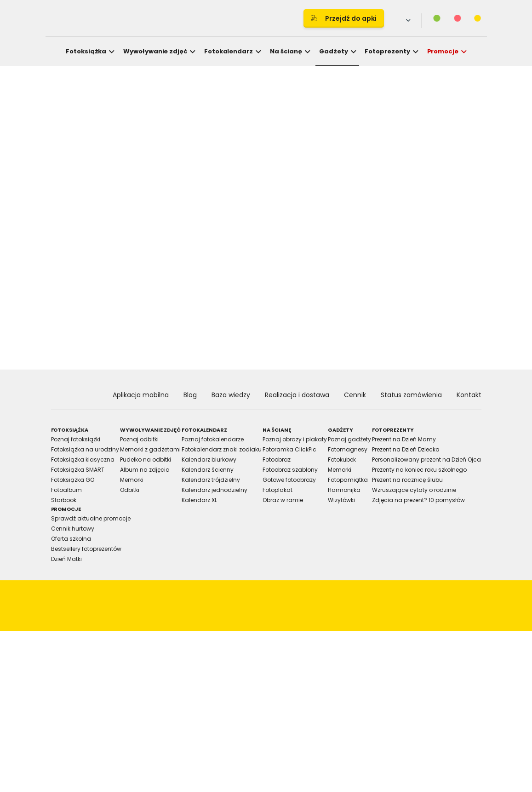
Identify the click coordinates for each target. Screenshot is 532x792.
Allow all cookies (426, 499)
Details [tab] (266, 315)
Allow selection (346, 499)
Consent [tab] (128, 315)
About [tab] (404, 315)
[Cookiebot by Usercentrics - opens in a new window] (426, 289)
